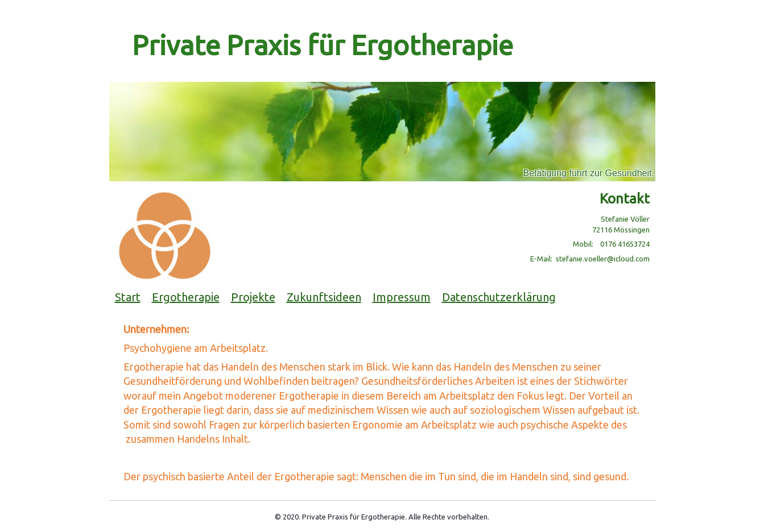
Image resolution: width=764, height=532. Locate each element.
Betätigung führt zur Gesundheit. (589, 173)
